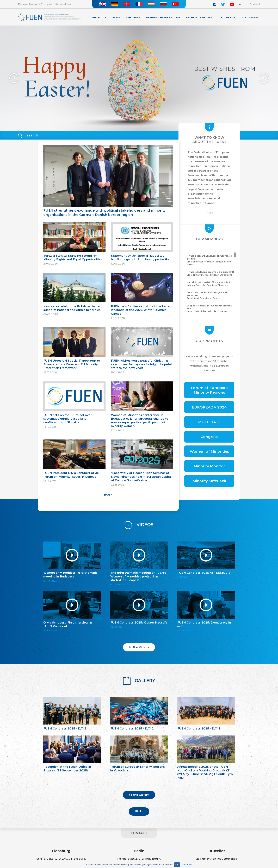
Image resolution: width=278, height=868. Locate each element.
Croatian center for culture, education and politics (211, 260)
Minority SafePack (209, 481)
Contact (255, 4)
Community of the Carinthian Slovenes (211, 309)
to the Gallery (139, 795)
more (108, 495)
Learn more (186, 865)
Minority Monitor (209, 466)
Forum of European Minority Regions (209, 390)
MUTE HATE (209, 422)
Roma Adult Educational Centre (211, 295)
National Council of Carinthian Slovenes (211, 284)
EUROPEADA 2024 (209, 407)
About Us (99, 17)
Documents (226, 17)
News (116, 17)
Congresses (250, 17)
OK (177, 864)
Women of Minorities (209, 451)
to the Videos (139, 647)
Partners (133, 17)
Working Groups (199, 17)
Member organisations (163, 17)
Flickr (139, 811)
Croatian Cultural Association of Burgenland (211, 273)
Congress (209, 437)
